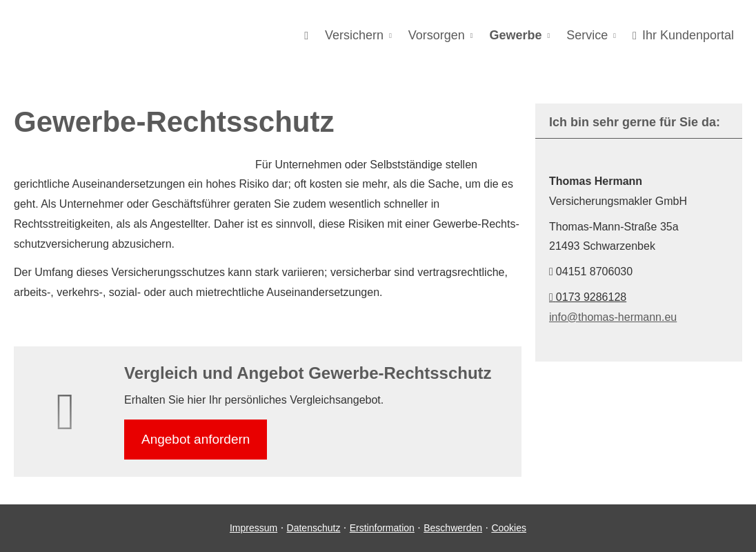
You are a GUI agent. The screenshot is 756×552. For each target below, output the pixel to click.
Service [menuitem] (587, 35)
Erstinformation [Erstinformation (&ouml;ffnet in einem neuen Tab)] (382, 528)
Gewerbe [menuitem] (516, 35)
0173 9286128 (588, 297)
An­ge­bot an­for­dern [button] (196, 439)
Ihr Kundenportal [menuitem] (683, 35)
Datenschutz (314, 528)
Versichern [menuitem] (354, 35)
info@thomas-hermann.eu (613, 317)
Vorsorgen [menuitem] (437, 35)
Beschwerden (453, 528)
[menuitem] (306, 35)
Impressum (253, 528)
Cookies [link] (509, 528)
